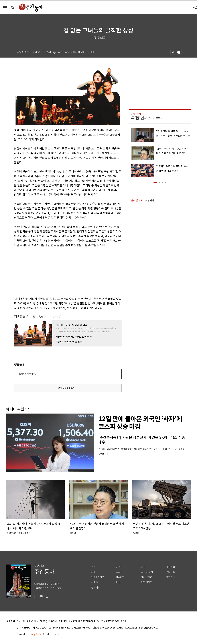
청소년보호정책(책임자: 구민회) (112, 621)
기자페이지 (147, 582)
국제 (118, 572)
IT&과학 (120, 577)
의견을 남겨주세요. (27, 374)
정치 (93, 567)
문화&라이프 (98, 577)
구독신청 (170, 572)
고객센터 (63, 621)
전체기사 (96, 588)
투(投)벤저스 (141, 118)
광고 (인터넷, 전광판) (37, 621)
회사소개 (21, 621)
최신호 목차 (147, 572)
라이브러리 (147, 577)
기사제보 (170, 567)
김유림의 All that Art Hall (32, 317)
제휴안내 (53, 621)
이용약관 (73, 621)
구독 (58, 317)
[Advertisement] (60, 271)
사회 (93, 572)
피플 (118, 582)
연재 (143, 567)
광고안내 (170, 577)
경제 (118, 567)
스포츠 (95, 582)
